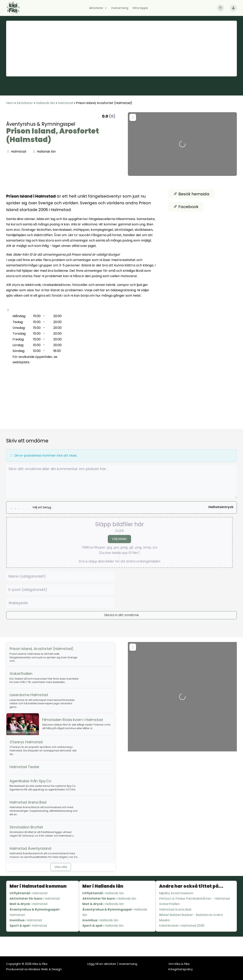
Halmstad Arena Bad (28, 802)
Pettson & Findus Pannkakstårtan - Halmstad (194, 899)
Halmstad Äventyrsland (30, 848)
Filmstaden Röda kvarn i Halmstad (72, 720)
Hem (10, 103)
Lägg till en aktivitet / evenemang (112, 964)
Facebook (186, 207)
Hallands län (45, 103)
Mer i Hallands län (103, 886)
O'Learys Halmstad (26, 742)
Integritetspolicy (181, 969)
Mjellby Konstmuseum (176, 893)
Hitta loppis (140, 8)
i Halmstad (28, 893)
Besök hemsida (191, 194)
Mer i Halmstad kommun (38, 886)
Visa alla (61, 867)
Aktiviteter (96, 8)
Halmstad (65, 103)
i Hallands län (103, 893)
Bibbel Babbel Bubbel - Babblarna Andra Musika (191, 918)
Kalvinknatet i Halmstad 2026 (182, 926)
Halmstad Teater (25, 767)
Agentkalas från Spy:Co (30, 781)
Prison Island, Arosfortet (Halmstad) (52, 135)
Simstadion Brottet (26, 827)
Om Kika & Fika (179, 964)
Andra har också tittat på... (191, 886)
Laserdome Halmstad (29, 695)
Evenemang (120, 8)
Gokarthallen (21, 674)
